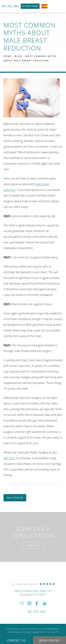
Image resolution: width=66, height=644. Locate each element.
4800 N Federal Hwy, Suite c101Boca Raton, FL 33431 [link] (33, 593)
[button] (21, 603)
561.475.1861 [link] (10, 6)
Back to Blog (15, 498)
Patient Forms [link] (30, 6)
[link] (33, 584)
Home (7, 56)
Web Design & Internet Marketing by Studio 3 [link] (33, 632)
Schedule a (33, 532)
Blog (18, 56)
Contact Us (33, 545)
